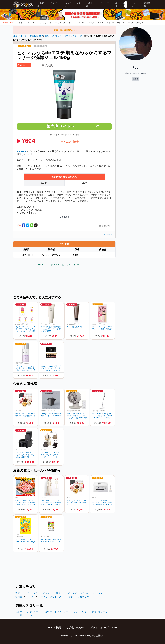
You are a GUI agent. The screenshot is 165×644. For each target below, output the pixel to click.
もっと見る (64, 216)
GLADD (44, 363)
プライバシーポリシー (104, 628)
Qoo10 (43, 450)
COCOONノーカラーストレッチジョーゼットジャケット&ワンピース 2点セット (51, 502)
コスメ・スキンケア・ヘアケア (58, 36)
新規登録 (147, 5)
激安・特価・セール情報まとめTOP (28, 36)
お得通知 (89, 5)
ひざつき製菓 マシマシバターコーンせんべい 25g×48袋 (25, 542)
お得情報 (41, 5)
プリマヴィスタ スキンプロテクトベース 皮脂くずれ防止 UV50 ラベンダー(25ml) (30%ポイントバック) (26, 368)
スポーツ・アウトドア (115, 23)
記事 (116, 5)
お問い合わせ (76, 628)
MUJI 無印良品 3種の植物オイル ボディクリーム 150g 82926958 (51, 329)
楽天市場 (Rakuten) (22, 363)
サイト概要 (55, 628)
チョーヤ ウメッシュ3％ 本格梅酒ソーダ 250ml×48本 (51, 542)
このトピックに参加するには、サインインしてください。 (64, 264)
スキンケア (77, 36)
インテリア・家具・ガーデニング (52, 23)
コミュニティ (104, 5)
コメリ (18, 450)
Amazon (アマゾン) (22, 324)
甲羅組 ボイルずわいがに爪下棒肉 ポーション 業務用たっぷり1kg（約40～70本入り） (25, 502)
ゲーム (72, 23)
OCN (94, 497)
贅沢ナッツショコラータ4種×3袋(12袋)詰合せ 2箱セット (25, 416)
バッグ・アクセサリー (136, 23)
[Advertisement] (64, 281)
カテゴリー (55, 5)
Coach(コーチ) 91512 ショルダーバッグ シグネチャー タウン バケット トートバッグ (51, 455)
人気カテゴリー (9, 23)
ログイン (134, 5)
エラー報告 (108, 234)
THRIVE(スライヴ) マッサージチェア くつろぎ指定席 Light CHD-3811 (25, 455)
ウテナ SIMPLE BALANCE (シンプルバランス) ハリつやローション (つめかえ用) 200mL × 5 (25, 329)
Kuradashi (19, 537)
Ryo (101, 255)
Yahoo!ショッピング (48, 411)
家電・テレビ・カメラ (27, 23)
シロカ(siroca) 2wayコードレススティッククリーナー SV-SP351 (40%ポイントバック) (102, 416)
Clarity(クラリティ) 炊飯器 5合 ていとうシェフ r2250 (51, 415)
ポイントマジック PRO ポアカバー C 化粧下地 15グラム (102, 329)
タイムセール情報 (73, 5)
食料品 (91, 23)
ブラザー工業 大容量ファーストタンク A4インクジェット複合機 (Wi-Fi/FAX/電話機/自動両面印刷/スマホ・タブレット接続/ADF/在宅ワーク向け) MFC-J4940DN (102, 502)
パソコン (81, 23)
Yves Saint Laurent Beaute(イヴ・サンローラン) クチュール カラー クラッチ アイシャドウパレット (51, 368)
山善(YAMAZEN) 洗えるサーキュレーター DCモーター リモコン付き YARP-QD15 (77, 416)
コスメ (100, 23)
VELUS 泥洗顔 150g (74, 327)
